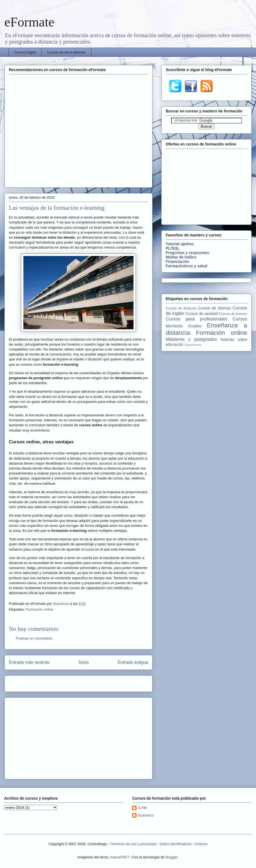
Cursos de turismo (233, 314)
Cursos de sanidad (202, 314)
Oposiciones (193, 345)
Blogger (171, 857)
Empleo (195, 326)
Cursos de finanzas (181, 308)
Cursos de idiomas (214, 308)
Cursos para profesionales (197, 319)
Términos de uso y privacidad (133, 844)
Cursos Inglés (25, 52)
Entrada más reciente (29, 662)
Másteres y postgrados (191, 339)
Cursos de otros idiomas (66, 52)
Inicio (84, 662)
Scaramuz (61, 604)
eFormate (29, 22)
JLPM (142, 808)
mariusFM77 (120, 857)
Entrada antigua (133, 662)
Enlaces (201, 844)
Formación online (39, 609)
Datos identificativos (176, 844)
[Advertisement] (52, 130)
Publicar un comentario (34, 638)
